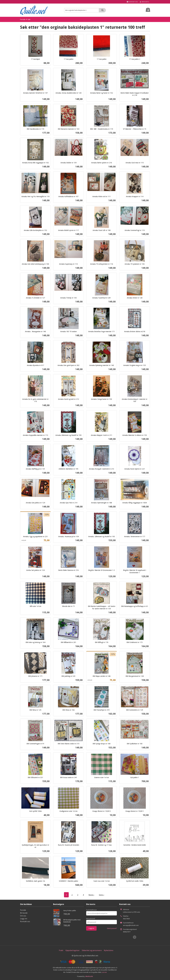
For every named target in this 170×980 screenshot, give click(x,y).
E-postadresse (91, 910)
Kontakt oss (25, 921)
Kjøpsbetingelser (73, 950)
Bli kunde (24, 913)
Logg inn (24, 919)
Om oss (23, 916)
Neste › (91, 895)
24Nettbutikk (89, 976)
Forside (23, 19)
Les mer (104, 972)
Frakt (61, 950)
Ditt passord (91, 919)
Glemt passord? (112, 928)
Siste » (102, 895)
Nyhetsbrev (109, 950)
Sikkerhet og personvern (92, 950)
